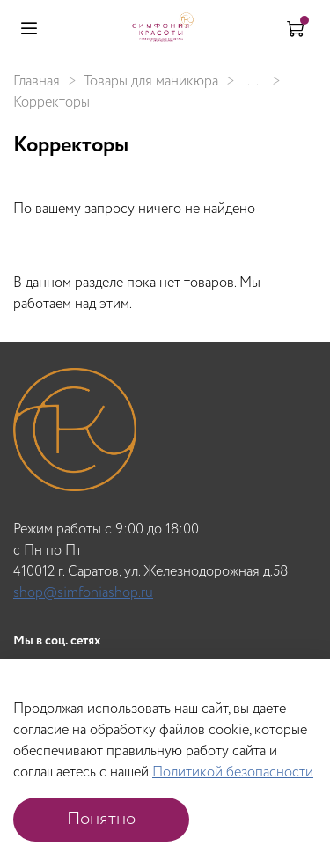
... (253, 82)
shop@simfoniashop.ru (83, 593)
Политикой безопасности (233, 772)
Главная (37, 81)
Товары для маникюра (151, 81)
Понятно (101, 819)
